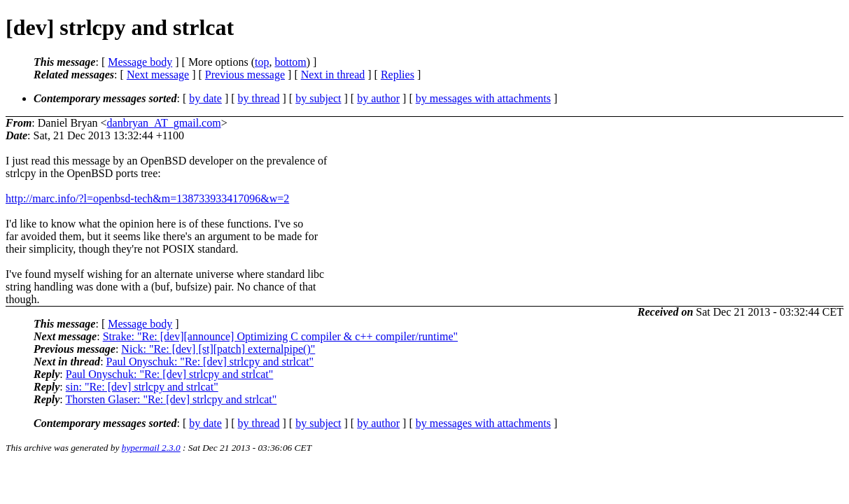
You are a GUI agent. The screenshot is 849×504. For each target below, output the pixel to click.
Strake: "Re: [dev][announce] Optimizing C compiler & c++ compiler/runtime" (280, 336)
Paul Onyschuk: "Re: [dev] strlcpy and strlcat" (210, 362)
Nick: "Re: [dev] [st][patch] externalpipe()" (218, 349)
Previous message (245, 75)
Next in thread (333, 75)
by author (378, 98)
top (262, 62)
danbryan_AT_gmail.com (164, 123)
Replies (398, 75)
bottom (290, 62)
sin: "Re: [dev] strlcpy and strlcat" (142, 387)
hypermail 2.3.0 (151, 448)
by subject (318, 98)
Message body (140, 62)
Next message (158, 75)
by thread (259, 98)
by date (205, 98)
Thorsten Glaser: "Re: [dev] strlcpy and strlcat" (171, 399)
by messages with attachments (483, 98)
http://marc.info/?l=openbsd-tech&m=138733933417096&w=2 (147, 198)
